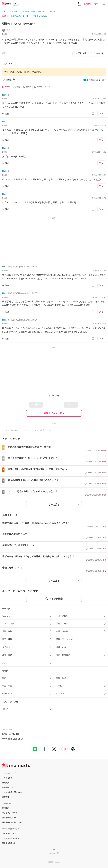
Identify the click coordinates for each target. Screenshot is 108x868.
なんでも (6, 616)
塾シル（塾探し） (9, 843)
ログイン (97, 4)
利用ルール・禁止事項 (11, 734)
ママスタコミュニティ (11, 838)
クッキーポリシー (9, 818)
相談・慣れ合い (63, 655)
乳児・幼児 (7, 686)
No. (4, 95)
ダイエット (7, 647)
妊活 (4, 678)
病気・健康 (7, 639)
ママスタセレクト (9, 833)
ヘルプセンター (8, 778)
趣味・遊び (7, 655)
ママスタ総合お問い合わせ (12, 792)
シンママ (60, 694)
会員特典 (6, 783)
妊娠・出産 (61, 678)
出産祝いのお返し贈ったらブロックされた (29, 16)
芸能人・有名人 (63, 623)
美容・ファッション (65, 639)
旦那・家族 (7, 631)
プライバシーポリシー (11, 813)
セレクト (6, 709)
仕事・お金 (61, 647)
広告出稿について (9, 787)
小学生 (59, 686)
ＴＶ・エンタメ (9, 623)
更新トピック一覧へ (54, 413)
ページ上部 (54, 853)
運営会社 (6, 797)
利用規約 (6, 808)
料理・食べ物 (62, 631)
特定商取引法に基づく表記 (12, 822)
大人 (4, 663)
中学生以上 (7, 694)
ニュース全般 (62, 616)
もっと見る (54, 505)
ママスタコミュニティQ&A (13, 739)
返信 (7, 114)
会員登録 (87, 4)
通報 (4, 53)
